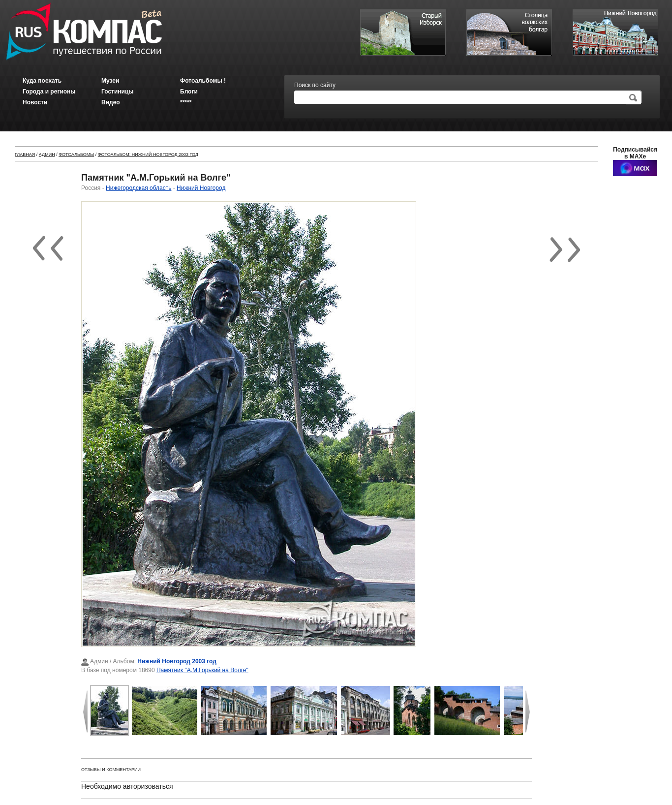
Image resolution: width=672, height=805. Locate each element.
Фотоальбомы (76, 155)
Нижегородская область (138, 188)
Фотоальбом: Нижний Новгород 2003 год (148, 155)
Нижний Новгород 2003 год (177, 661)
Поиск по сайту (315, 85)
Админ (47, 155)
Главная (25, 155)
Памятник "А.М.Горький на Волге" (202, 670)
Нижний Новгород (201, 188)
